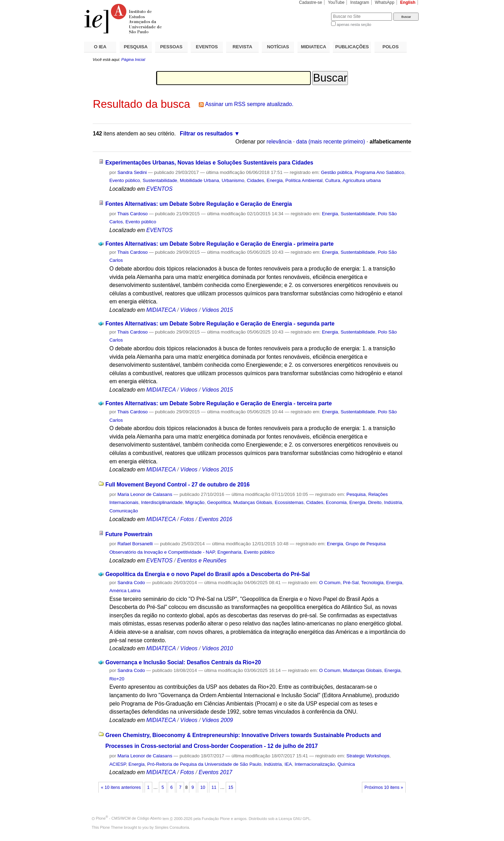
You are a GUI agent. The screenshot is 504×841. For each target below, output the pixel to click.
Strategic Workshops (368, 756)
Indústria (393, 502)
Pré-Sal (351, 583)
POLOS (391, 47)
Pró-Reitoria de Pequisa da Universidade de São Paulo (204, 764)
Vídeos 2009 (217, 720)
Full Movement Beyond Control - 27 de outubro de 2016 (177, 485)
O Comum (330, 583)
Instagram (360, 2)
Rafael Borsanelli (135, 544)
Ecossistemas (289, 502)
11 (214, 787)
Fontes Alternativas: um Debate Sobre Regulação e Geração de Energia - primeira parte (219, 244)
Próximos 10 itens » (384, 787)
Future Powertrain (129, 534)
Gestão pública (337, 172)
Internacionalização (315, 764)
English (408, 2)
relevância (279, 142)
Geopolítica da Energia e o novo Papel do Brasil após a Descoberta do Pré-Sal (208, 574)
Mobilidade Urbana (199, 180)
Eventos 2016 (215, 519)
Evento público (125, 180)
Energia (275, 180)
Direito (375, 502)
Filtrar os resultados (206, 134)
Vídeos (189, 310)
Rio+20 (117, 679)
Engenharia (229, 552)
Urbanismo (233, 180)
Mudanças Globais (253, 502)
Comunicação (124, 511)
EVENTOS (207, 47)
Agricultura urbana (362, 180)
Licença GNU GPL (294, 818)
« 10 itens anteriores (121, 787)
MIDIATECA (314, 47)
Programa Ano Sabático (380, 172)
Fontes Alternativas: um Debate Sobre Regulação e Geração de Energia (199, 204)
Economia (336, 502)
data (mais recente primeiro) (331, 142)
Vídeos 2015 (217, 310)
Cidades (255, 180)
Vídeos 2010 (217, 648)
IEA (288, 764)
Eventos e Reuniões (202, 560)
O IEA (100, 47)
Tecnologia (372, 583)
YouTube (336, 2)
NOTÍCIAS (278, 47)
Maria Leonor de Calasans (145, 494)
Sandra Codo (131, 583)
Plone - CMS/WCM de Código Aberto (129, 818)
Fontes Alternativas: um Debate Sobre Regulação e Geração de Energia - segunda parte (220, 324)
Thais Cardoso (132, 214)
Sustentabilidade (160, 180)
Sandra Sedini (132, 172)
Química (346, 764)
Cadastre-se (310, 2)
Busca (314, 12)
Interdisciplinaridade (162, 502)
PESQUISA (136, 47)
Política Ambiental (304, 180)
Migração (195, 502)
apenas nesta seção (354, 24)
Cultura (333, 180)
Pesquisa (356, 494)
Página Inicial (133, 59)
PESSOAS (171, 47)
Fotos (187, 519)
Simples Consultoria (172, 827)
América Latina (125, 591)
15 (231, 787)
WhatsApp (385, 2)
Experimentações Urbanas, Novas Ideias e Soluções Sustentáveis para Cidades (209, 163)
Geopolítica (219, 502)
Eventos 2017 (215, 772)
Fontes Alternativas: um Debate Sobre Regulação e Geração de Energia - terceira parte (219, 403)
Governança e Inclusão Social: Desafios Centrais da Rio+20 (183, 662)
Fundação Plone (216, 818)
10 (203, 787)
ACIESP (117, 764)
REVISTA (243, 47)
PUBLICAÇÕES (352, 47)
